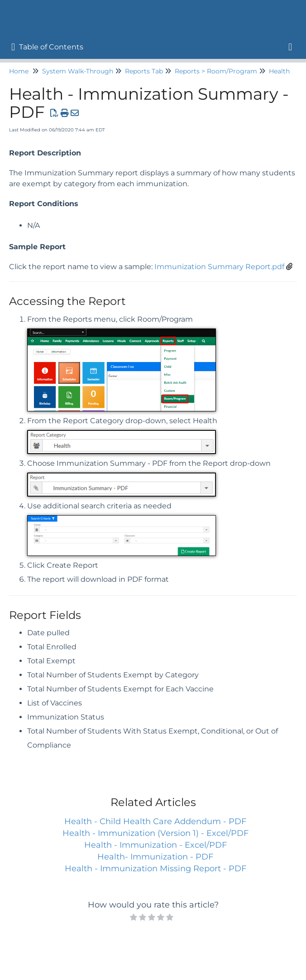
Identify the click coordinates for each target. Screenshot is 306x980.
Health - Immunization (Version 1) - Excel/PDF (155, 833)
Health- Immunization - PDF (155, 857)
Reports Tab (144, 71)
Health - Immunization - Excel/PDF (155, 845)
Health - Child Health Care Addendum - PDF (155, 821)
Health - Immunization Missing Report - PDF (155, 869)
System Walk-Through (78, 71)
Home (19, 71)
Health (279, 71)
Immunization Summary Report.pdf (219, 267)
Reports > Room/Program (216, 71)
